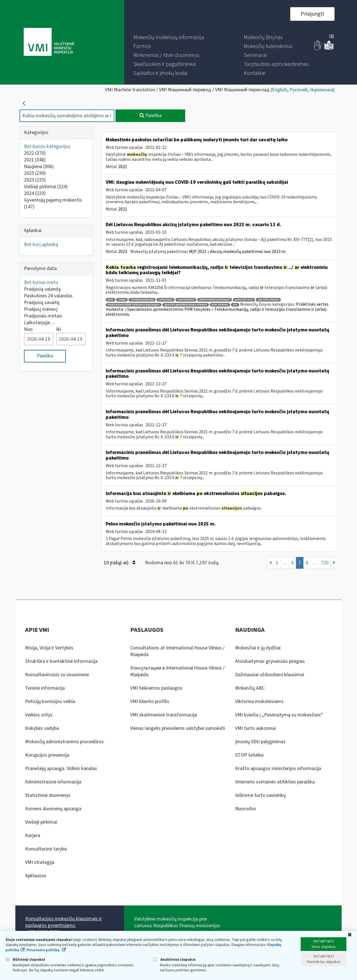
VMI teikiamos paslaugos (156, 688)
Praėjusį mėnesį (41, 309)
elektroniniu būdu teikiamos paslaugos (134, 305)
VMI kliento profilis (150, 701)
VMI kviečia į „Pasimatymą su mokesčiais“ (279, 715)
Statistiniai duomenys (48, 795)
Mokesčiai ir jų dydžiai (258, 648)
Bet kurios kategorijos (47, 146)
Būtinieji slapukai (25, 959)
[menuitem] (169, 37)
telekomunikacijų (142, 300)
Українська (321, 90)
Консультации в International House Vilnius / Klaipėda (177, 671)
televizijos (166, 300)
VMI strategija (40, 862)
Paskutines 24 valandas (48, 296)
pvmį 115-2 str (244, 300)
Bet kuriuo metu (41, 282)
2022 (35, 153)
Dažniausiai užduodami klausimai (270, 675)
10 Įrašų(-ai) (120, 563)
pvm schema (220, 305)
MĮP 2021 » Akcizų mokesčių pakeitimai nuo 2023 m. (238, 252)
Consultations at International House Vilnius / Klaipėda (177, 651)
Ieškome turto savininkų (260, 795)
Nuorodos (246, 809)
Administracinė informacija (53, 782)
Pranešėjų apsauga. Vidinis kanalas (61, 769)
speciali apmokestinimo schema (186, 305)
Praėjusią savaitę (42, 303)
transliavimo (186, 300)
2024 (35, 193)
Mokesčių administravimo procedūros (64, 742)
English (279, 90)
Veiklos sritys (39, 715)
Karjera (33, 836)
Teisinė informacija (45, 688)
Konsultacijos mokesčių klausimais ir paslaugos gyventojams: (64, 922)
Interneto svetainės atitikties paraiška (275, 782)
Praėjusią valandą (42, 289)
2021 (35, 160)
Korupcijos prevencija (47, 755)
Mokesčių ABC (250, 688)
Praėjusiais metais (43, 316)
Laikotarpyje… (39, 323)
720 (325, 563)
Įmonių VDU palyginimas (260, 742)
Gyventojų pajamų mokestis (53, 203)
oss (235, 305)
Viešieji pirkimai (46, 187)
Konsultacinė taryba (46, 849)
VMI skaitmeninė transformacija (164, 715)
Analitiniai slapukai (174, 959)
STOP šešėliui (249, 755)
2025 (35, 173)
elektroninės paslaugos (215, 300)
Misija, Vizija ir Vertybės (49, 648)
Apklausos (36, 876)
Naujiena (39, 167)
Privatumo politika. (44, 950)
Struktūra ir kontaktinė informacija (61, 661)
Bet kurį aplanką (41, 244)
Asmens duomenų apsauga (53, 809)
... (285, 563)
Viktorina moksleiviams (259, 701)
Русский (298, 90)
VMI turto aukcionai (255, 728)
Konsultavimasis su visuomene (57, 675)
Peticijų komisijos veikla (50, 701)
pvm (110, 300)
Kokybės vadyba (42, 728)
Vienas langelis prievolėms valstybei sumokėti (178, 728)
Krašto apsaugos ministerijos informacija (278, 769)
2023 (35, 180)
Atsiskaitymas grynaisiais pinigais (270, 661)
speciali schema (268, 300)
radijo (122, 300)
